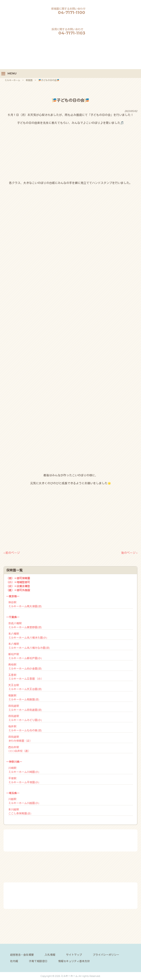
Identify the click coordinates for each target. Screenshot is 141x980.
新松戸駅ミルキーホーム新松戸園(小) (25, 656)
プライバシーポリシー (106, 955)
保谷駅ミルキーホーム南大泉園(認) (25, 604)
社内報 (14, 961)
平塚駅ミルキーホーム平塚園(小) (24, 780)
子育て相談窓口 (38, 961)
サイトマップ (74, 955)
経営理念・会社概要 (22, 955)
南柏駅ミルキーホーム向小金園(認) (25, 667)
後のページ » (129, 553)
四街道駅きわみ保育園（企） (20, 739)
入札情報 (50, 955)
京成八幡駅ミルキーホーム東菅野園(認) (25, 625)
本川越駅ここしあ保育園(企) (20, 811)
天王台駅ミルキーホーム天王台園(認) (25, 687)
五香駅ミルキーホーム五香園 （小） (26, 677)
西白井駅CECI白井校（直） (19, 749)
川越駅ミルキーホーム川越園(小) (24, 801)
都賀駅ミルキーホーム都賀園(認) (24, 697)
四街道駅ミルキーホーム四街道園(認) (25, 708)
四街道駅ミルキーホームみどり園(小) (25, 718)
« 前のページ (12, 553)
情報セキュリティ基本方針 (74, 961)
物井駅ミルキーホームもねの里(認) (25, 728)
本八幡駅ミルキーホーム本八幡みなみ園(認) (29, 646)
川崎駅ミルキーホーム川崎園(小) (24, 770)
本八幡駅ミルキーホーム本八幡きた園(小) (28, 636)
